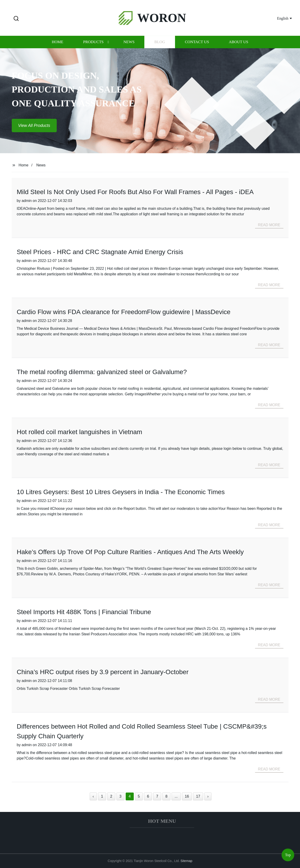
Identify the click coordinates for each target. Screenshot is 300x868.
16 (187, 796)
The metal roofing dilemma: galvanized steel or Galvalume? (102, 372)
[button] (16, 19)
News (129, 43)
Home (57, 43)
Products (93, 43)
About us (238, 43)
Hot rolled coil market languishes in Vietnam (80, 432)
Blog (160, 43)
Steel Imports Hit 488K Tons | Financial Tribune (84, 612)
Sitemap (186, 861)
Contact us (197, 43)
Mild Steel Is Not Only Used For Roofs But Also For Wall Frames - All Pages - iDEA (135, 192)
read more (269, 225)
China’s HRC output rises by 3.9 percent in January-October (103, 672)
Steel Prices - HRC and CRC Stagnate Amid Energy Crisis (100, 252)
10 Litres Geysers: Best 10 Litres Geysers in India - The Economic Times (121, 492)
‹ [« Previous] (93, 796)
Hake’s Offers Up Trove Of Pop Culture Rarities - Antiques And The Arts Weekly (130, 552)
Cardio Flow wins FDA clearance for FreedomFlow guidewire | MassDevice (124, 312)
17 (198, 796)
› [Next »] (208, 796)
